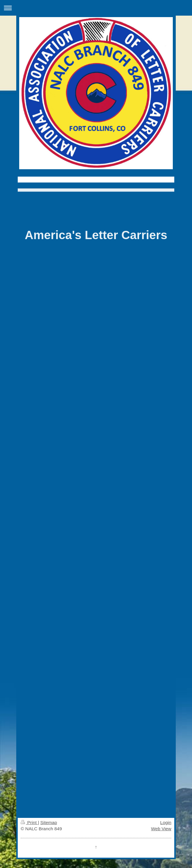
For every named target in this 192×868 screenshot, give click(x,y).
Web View (161, 829)
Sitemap (48, 822)
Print (29, 822)
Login (166, 822)
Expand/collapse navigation (96, 8)
